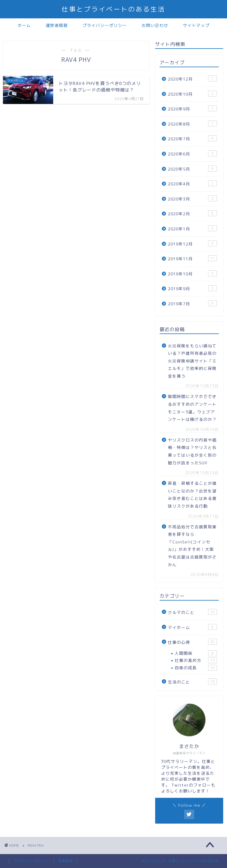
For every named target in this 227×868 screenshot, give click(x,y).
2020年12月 (192, 79)
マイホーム (192, 627)
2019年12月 (192, 244)
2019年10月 (192, 273)
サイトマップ (196, 25)
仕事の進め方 (196, 660)
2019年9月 (192, 288)
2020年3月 (192, 199)
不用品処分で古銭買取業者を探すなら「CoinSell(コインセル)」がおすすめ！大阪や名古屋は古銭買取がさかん (192, 546)
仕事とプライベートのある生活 (113, 9)
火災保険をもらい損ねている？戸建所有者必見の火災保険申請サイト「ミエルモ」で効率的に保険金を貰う (192, 361)
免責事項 (65, 861)
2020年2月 (192, 213)
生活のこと (192, 682)
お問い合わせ (155, 25)
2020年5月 (192, 169)
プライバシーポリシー (105, 25)
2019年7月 (192, 303)
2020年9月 (192, 109)
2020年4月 (192, 183)
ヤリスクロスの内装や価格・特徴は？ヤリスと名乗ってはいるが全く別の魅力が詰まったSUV (192, 451)
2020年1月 (192, 228)
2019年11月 (192, 258)
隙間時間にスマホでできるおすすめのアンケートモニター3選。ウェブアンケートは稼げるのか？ (192, 408)
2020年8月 (192, 124)
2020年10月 (192, 94)
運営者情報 (57, 25)
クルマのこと (192, 612)
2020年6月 (192, 154)
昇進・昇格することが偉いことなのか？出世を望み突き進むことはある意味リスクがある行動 (192, 495)
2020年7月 (192, 138)
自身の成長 (196, 668)
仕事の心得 (192, 642)
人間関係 (196, 653)
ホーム (24, 25)
